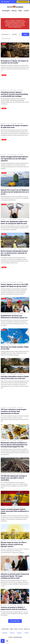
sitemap (26, 629)
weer (20, 11)
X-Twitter (26, 633)
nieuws (14, 11)
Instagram (19, 633)
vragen (11, 629)
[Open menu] (2, 2)
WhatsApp (5, 633)
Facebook (12, 633)
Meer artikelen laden (15, 621)
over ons (21, 629)
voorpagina (6, 11)
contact (16, 629)
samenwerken (5, 629)
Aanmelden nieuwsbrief (23, 2)
